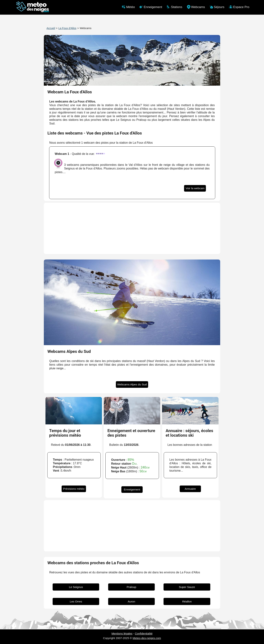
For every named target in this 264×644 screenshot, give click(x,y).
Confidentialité (144, 633)
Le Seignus (76, 587)
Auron (132, 601)
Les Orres (76, 601)
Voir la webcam (195, 188)
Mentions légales (122, 633)
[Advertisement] (132, 228)
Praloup (131, 587)
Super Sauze (187, 587)
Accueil (51, 28)
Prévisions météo (74, 489)
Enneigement (132, 489)
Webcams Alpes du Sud (132, 384)
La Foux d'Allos (67, 28)
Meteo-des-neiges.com (147, 638)
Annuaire (190, 489)
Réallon (187, 601)
